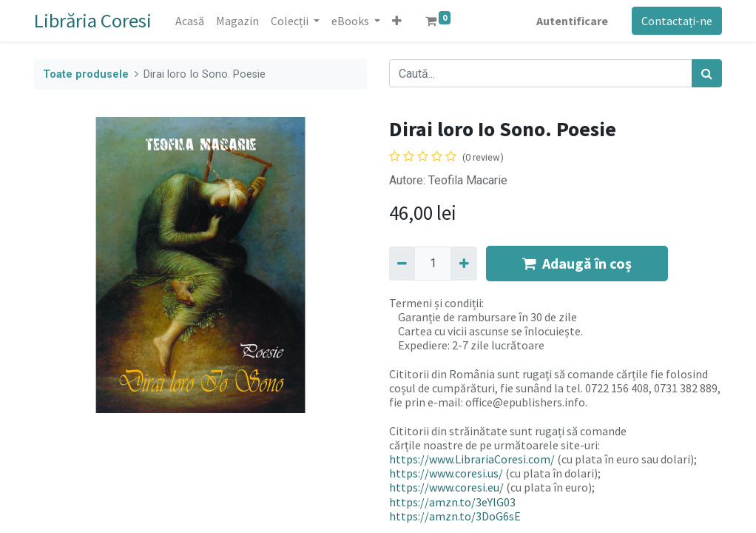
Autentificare (572, 21)
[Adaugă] (463, 264)
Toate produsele (86, 74)
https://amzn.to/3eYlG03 (452, 502)
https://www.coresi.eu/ (446, 487)
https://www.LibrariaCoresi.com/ (472, 459)
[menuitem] (190, 21)
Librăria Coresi (93, 20)
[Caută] (707, 73)
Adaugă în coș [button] (577, 263)
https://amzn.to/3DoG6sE (455, 516)
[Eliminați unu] (402, 264)
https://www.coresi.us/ (446, 473)
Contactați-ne (677, 21)
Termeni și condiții (435, 303)
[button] (397, 21)
